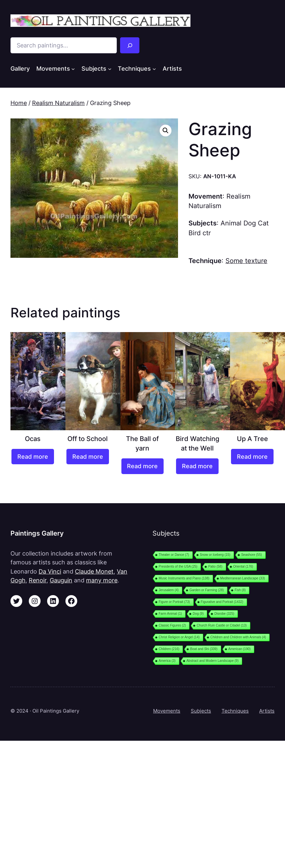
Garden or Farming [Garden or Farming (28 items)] (207, 590)
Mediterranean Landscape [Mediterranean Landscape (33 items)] (243, 578)
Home (19, 103)
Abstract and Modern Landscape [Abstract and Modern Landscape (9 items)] (213, 661)
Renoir (38, 580)
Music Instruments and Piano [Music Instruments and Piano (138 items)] (184, 578)
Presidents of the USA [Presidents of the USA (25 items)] (178, 567)
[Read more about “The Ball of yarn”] (143, 466)
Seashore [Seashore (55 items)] (251, 555)
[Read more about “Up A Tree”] (252, 457)
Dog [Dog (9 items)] (198, 614)
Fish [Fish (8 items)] (240, 590)
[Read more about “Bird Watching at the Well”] (197, 466)
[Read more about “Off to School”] (88, 457)
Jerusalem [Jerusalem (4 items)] (169, 590)
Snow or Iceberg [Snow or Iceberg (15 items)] (215, 555)
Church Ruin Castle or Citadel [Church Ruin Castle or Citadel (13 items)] (222, 625)
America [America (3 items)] (167, 661)
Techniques (235, 711)
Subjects (201, 711)
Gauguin (61, 580)
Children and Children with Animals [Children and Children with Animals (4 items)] (238, 637)
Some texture (246, 261)
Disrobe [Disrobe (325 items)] (224, 614)
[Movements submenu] (73, 69)
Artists (267, 711)
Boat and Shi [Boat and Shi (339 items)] (204, 649)
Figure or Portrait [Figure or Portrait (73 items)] (174, 602)
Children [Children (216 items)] (169, 649)
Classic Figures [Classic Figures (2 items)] (172, 625)
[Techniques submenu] (154, 69)
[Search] (130, 45)
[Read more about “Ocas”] (33, 457)
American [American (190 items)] (240, 649)
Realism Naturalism (58, 103)
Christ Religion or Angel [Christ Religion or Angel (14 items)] (179, 637)
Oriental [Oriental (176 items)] (243, 567)
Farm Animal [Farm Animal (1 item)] (170, 614)
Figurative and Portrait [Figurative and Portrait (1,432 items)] (222, 602)
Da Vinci (50, 571)
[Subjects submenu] (110, 69)
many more (102, 580)
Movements (167, 711)
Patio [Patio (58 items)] (215, 567)
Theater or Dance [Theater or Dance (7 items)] (174, 555)
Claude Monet (94, 571)
